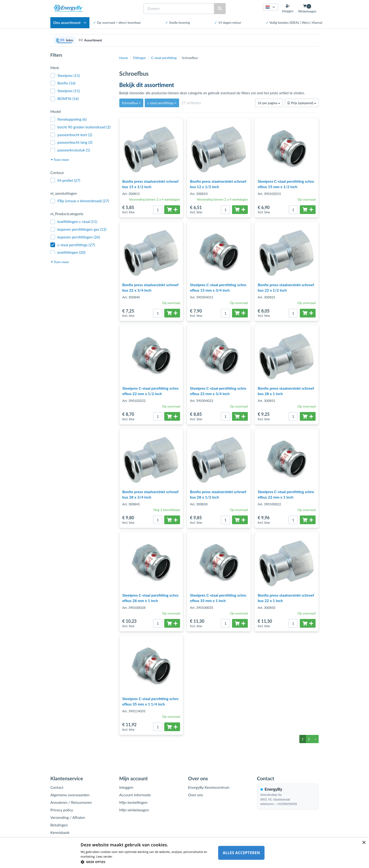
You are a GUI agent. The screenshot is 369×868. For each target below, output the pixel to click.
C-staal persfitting (164, 58)
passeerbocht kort (71, 135)
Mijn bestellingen (133, 802)
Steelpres (65, 76)
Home (124, 58)
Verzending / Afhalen (68, 817)
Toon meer (60, 160)
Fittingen (140, 58)
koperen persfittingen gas (78, 229)
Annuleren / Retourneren (71, 802)
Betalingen (59, 825)
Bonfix (63, 83)
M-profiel (65, 180)
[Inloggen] (288, 8)
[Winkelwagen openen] (307, 9)
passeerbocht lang (71, 142)
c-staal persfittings (73, 245)
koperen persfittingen (75, 237)
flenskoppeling (68, 119)
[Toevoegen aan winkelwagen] (172, 210)
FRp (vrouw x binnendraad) (80, 201)
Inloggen (126, 787)
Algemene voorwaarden (70, 795)
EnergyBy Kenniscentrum (209, 787)
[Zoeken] (179, 9)
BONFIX (64, 99)
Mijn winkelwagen (134, 810)
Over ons (196, 795)
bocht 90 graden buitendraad (80, 127)
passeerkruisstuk (70, 150)
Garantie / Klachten (67, 840)
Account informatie (135, 795)
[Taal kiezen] (271, 7)
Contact (57, 787)
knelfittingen (68, 252)
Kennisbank (60, 832)
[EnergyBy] (68, 8)
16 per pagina (269, 103)
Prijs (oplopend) (302, 103)
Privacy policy (62, 810)
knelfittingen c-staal (74, 222)
